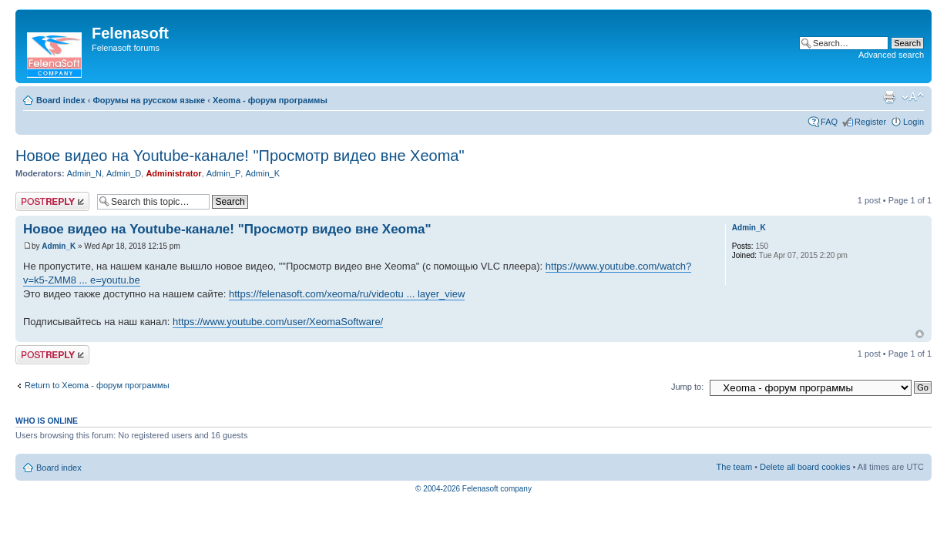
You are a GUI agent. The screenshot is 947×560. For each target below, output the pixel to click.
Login (913, 122)
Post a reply (52, 201)
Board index (61, 100)
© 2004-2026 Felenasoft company (473, 489)
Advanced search (891, 55)
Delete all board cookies (805, 467)
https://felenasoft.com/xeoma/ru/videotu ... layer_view (347, 294)
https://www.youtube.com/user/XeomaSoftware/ (278, 322)
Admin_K (262, 173)
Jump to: (687, 387)
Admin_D (124, 173)
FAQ (829, 122)
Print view (889, 97)
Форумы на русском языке (149, 100)
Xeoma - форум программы (270, 100)
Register (870, 122)
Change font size (913, 97)
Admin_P (224, 173)
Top (920, 334)
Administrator (173, 173)
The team (734, 467)
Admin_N (84, 173)
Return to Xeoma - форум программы (97, 385)
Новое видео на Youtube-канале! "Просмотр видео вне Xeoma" (240, 156)
